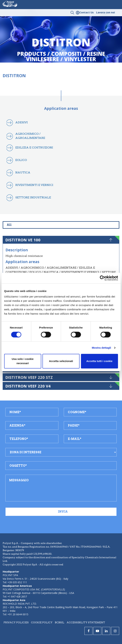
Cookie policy (42, 622)
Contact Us (87, 12)
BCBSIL (60, 622)
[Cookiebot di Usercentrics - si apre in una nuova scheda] (102, 278)
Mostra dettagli (101, 348)
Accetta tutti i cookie (99, 361)
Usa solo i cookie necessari (23, 361)
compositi (66, 54)
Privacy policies (16, 622)
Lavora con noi (106, 12)
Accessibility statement (86, 622)
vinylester (80, 59)
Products (32, 54)
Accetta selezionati (61, 361)
